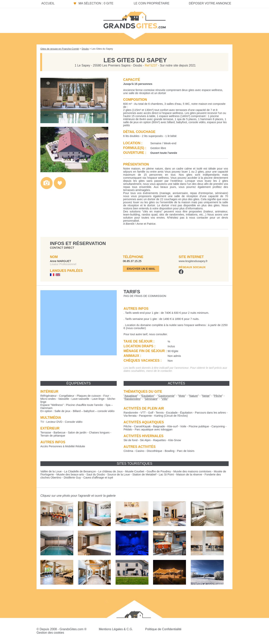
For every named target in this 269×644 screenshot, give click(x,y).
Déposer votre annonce (210, 3)
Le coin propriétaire (152, 3)
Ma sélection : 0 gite (96, 3)
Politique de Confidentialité (163, 629)
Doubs (85, 49)
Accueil (48, 3)
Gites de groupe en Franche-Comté (60, 49)
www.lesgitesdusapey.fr (193, 261)
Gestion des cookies (50, 633)
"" (131, 396)
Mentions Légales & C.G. (116, 629)
